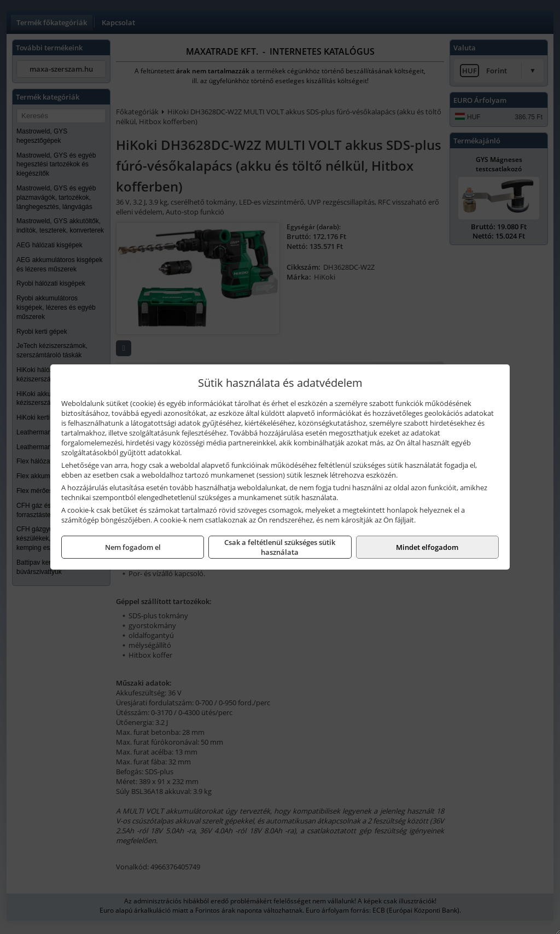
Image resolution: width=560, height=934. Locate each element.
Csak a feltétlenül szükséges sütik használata (280, 547)
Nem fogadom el (133, 547)
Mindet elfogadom (427, 547)
